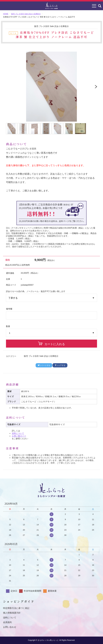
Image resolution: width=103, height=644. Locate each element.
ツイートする (44, 365)
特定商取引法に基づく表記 (16, 608)
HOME (6, 14)
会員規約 (7, 622)
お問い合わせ (10, 627)
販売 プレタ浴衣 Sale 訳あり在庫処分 (26, 14)
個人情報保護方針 (12, 613)
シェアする (60, 365)
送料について (18, 433)
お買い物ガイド (19, 436)
